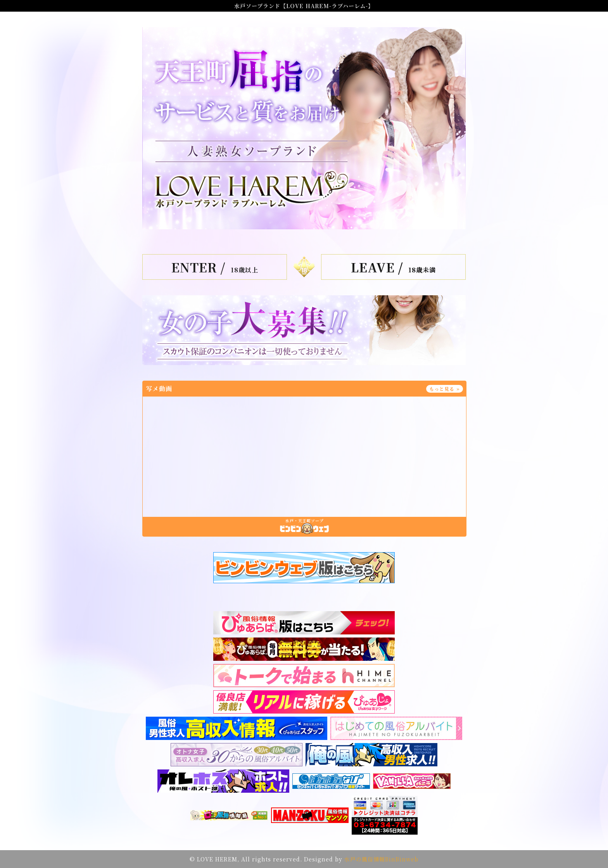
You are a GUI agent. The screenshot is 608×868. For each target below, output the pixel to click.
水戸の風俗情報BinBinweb (381, 859)
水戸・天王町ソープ (305, 521)
